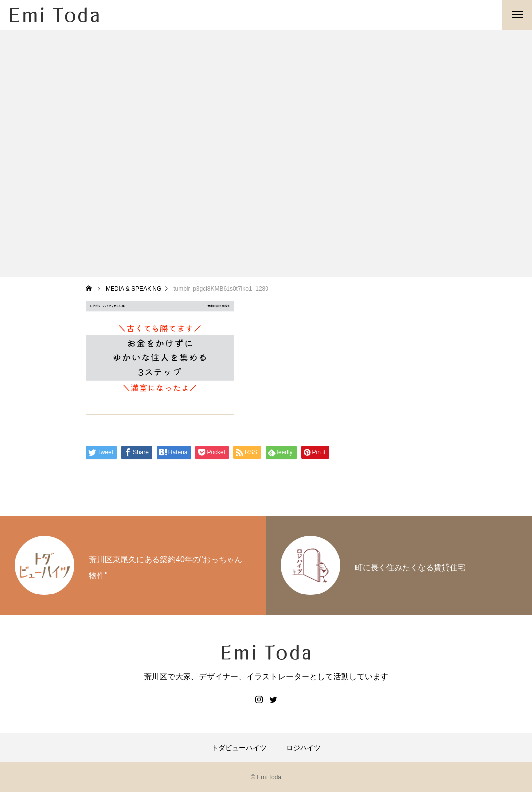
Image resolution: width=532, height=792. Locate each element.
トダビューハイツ (239, 748)
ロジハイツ (304, 748)
